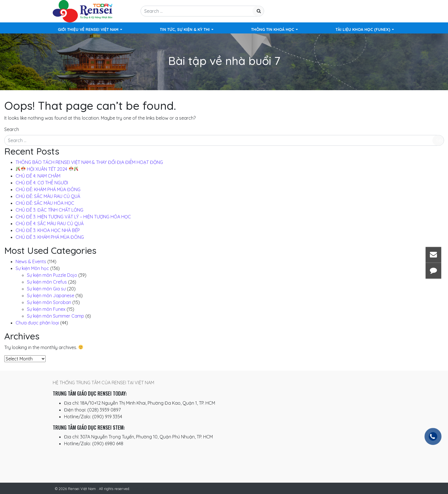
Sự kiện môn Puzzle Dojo (52, 275)
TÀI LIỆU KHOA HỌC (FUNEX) (363, 29)
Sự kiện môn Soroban (49, 302)
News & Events (31, 261)
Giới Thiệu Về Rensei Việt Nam (88, 29)
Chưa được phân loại (37, 323)
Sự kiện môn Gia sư (46, 289)
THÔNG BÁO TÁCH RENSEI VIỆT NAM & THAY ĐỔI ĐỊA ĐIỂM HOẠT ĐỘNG (89, 162)
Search (12, 129)
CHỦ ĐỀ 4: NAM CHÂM (38, 176)
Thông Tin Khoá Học (273, 29)
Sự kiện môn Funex (46, 309)
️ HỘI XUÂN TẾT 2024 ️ (47, 169)
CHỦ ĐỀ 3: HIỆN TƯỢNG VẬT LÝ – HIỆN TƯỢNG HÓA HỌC (73, 217)
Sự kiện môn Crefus (47, 282)
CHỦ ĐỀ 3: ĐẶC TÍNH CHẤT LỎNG (49, 210)
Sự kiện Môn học (32, 268)
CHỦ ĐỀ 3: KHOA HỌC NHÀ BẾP (48, 230)
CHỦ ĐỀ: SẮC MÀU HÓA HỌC (45, 203)
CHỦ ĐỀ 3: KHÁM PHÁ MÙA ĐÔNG (50, 237)
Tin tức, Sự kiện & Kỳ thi (185, 29)
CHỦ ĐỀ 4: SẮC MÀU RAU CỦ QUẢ (50, 223)
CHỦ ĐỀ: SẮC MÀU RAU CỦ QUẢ (48, 196)
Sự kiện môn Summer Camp (56, 316)
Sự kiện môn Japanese (51, 295)
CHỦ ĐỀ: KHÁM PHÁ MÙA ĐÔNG (48, 189)
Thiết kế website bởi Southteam (157, 489)
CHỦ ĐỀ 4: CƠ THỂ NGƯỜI (42, 183)
